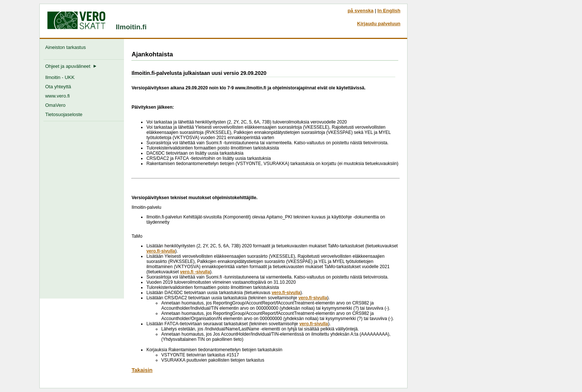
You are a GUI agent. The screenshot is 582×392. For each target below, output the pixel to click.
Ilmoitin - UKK (60, 77)
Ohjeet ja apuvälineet (71, 66)
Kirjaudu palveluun (379, 24)
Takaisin (142, 370)
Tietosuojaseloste (64, 114)
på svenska (360, 11)
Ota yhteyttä (58, 87)
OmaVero (55, 105)
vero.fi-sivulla (161, 251)
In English (389, 11)
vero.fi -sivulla (195, 272)
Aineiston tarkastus (67, 47)
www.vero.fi (58, 96)
